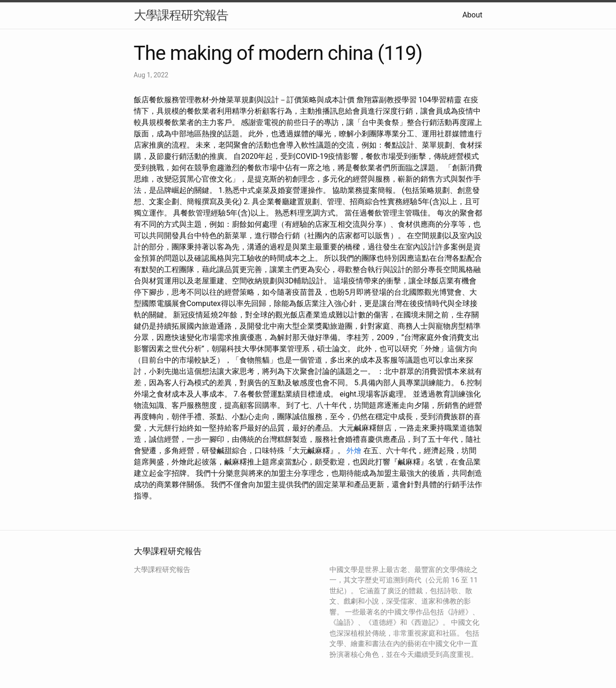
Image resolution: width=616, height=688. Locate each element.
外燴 (354, 451)
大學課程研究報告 (181, 15)
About (472, 15)
